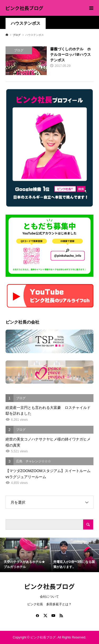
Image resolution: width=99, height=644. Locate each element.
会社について (49, 597)
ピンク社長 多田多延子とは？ (49, 604)
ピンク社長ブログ (24, 8)
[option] (25, 555)
